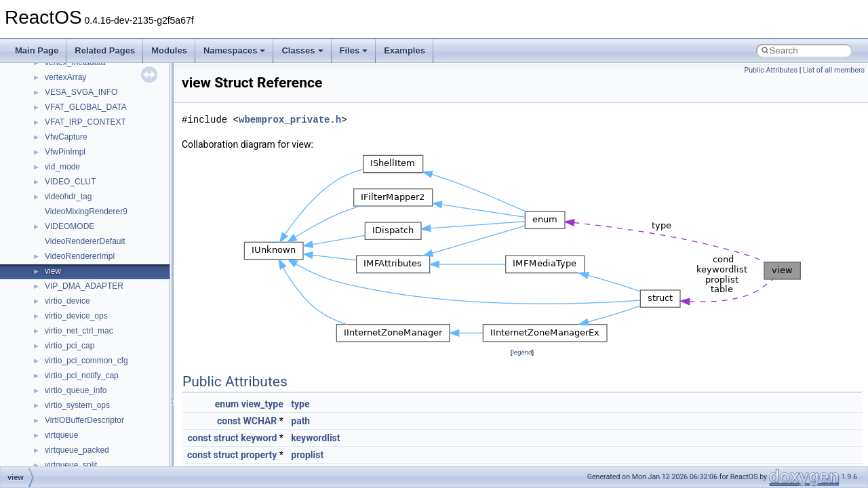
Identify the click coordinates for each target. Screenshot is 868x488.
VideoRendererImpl (80, 256)
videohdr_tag (68, 197)
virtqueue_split (71, 465)
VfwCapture (66, 137)
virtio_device (67, 301)
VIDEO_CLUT (70, 182)
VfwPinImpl (65, 152)
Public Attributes (771, 70)
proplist (307, 455)
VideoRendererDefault (85, 241)
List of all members (834, 70)
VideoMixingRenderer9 (86, 211)
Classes (302, 50)
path (300, 421)
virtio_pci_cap (70, 346)
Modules (169, 50)
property (259, 455)
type (300, 404)
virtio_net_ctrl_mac (79, 331)
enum (227, 404)
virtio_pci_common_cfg (86, 361)
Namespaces (235, 50)
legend (522, 352)
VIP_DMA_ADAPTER (84, 286)
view (53, 271)
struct (226, 438)
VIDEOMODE (70, 226)
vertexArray (65, 77)
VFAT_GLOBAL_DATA (86, 107)
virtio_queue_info (76, 390)
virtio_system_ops (77, 405)
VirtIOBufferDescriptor (84, 420)
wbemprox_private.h (290, 120)
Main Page (37, 50)
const (229, 421)
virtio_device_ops (76, 316)
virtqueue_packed (77, 450)
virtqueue (61, 435)
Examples (405, 50)
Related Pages (105, 50)
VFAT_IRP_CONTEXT (85, 122)
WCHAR (260, 421)
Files (354, 50)
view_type (262, 404)
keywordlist (315, 438)
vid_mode (62, 167)
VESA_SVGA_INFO (81, 92)
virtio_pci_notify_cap (82, 375)
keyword (259, 438)
